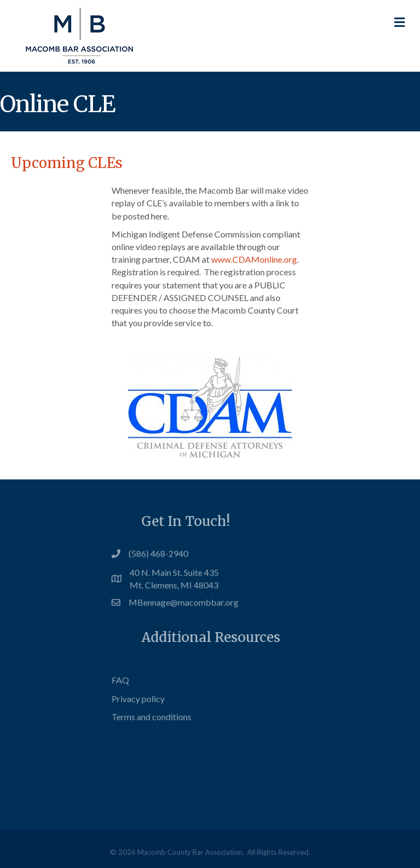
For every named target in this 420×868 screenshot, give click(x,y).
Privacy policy (138, 709)
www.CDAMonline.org (254, 259)
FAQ (120, 691)
